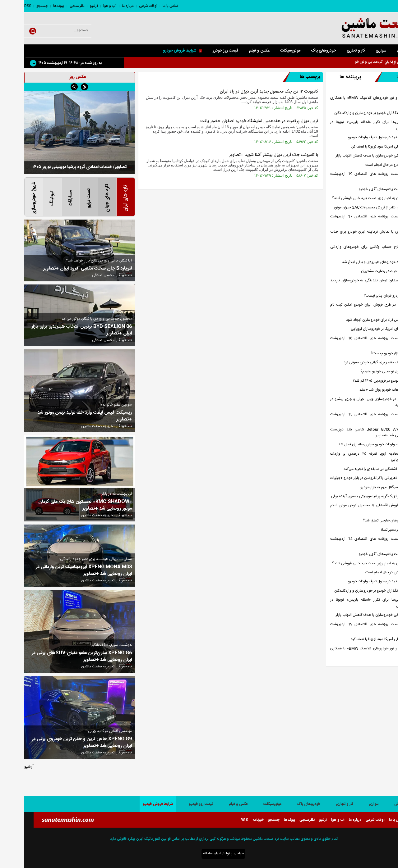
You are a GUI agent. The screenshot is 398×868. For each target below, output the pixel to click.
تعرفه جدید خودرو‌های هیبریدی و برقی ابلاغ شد (354, 262)
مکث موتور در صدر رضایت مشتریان (363, 271)
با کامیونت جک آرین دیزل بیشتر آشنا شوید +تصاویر (249, 155)
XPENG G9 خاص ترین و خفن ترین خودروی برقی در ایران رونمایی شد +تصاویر (58, 743)
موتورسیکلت (266, 51)
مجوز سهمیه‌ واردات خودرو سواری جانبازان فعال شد (352, 445)
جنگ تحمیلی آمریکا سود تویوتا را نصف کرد (358, 147)
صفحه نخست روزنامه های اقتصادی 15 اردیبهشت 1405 (350, 417)
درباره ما (104, 6)
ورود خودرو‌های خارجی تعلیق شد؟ (364, 521)
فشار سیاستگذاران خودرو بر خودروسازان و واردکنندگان (350, 113)
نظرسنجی (53, 6)
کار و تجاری (332, 51)
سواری (357, 51)
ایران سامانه (188, 853)
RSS (3, 6)
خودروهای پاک (299, 51)
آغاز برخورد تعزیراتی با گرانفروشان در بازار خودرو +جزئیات (348, 478)
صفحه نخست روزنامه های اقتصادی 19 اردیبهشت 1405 (350, 177)
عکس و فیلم (235, 51)
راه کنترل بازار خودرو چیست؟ (368, 354)
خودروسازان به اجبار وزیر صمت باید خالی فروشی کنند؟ (349, 198)
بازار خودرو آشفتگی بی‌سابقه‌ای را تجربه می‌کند (354, 469)
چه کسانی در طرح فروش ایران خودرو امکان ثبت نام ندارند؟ (350, 308)
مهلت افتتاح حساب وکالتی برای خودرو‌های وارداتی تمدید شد (350, 250)
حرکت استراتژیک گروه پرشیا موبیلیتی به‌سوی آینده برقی (348, 496)
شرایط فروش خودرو (158, 51)
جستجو (18, 6)
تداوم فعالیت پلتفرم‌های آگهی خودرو (362, 189)
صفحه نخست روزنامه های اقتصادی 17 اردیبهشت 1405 (350, 220)
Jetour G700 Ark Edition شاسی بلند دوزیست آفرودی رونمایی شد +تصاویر (350, 433)
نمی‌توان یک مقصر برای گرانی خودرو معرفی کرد (354, 363)
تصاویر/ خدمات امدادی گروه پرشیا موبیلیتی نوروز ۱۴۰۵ (55, 167)
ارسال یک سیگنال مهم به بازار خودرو (363, 487)
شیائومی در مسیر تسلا (373, 530)
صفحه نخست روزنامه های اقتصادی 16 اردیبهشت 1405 (350, 341)
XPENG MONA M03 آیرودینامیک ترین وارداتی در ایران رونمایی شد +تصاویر (60, 570)
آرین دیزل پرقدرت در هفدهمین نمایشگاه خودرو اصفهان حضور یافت (235, 121)
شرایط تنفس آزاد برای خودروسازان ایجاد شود (356, 320)
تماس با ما (146, 6)
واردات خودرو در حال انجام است (365, 165)
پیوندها (35, 6)
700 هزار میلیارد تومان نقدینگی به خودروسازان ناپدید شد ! (350, 284)
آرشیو (70, 6)
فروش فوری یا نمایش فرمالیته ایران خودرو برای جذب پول (350, 235)
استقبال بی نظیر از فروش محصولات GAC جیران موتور (349, 208)
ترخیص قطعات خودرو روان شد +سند (362, 390)
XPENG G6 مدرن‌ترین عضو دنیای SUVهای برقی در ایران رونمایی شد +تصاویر (58, 657)
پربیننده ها (326, 77)
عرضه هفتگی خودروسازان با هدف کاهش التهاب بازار (350, 156)
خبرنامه (234, 820)
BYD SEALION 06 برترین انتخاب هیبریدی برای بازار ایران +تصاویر (57, 330)
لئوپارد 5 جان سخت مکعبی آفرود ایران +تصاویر (63, 269)
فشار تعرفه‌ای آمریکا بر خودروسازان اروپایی (358, 329)
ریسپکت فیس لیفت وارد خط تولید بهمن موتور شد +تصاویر (60, 416)
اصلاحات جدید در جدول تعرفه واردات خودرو (356, 137)
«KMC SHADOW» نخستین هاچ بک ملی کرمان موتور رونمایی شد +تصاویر (61, 505)
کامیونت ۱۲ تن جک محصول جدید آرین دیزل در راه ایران (245, 92)
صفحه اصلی (383, 51)
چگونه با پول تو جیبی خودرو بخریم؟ (363, 372)
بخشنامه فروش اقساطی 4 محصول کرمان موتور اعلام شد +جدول (350, 508)
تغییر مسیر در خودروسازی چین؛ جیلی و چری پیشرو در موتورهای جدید (350, 402)
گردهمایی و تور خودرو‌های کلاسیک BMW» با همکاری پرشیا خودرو (350, 101)
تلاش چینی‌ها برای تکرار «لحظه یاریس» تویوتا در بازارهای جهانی (350, 125)
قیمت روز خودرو (201, 51)
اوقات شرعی (124, 6)
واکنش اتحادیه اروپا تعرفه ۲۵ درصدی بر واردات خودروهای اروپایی (350, 457)
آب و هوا (86, 6)
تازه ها (368, 77)
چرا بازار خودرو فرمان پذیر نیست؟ (364, 296)
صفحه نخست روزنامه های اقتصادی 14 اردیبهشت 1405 (350, 542)
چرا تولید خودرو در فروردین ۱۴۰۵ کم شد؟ (359, 381)
